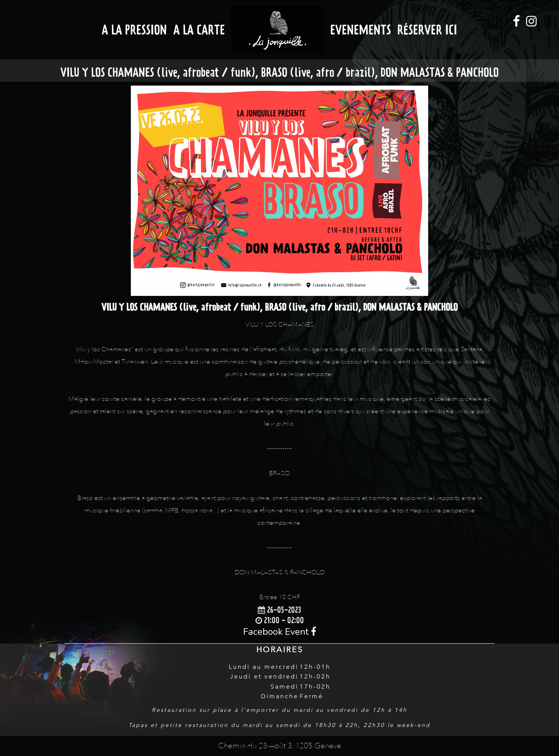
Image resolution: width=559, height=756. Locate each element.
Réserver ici (427, 30)
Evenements (361, 30)
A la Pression (134, 30)
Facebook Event (280, 632)
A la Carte (199, 30)
